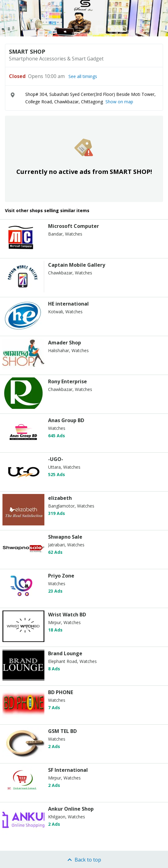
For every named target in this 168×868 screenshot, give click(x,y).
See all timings (83, 76)
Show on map (119, 102)
